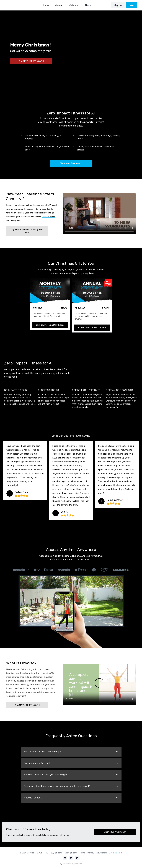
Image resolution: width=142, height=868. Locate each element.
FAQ (46, 853)
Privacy (91, 853)
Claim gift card (71, 853)
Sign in (118, 5)
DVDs (40, 853)
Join (131, 5)
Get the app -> (115, 853)
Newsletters (102, 853)
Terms (82, 853)
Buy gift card (56, 853)
